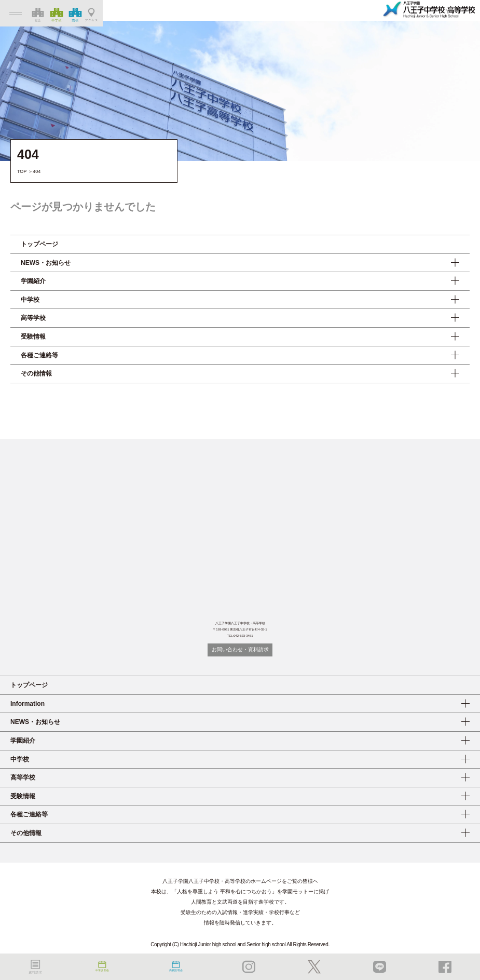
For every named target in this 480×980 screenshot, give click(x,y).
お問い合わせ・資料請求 (240, 649)
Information (28, 704)
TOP (22, 171)
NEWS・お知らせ (46, 263)
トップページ (39, 244)
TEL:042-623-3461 (240, 636)
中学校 (30, 300)
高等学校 (33, 318)
